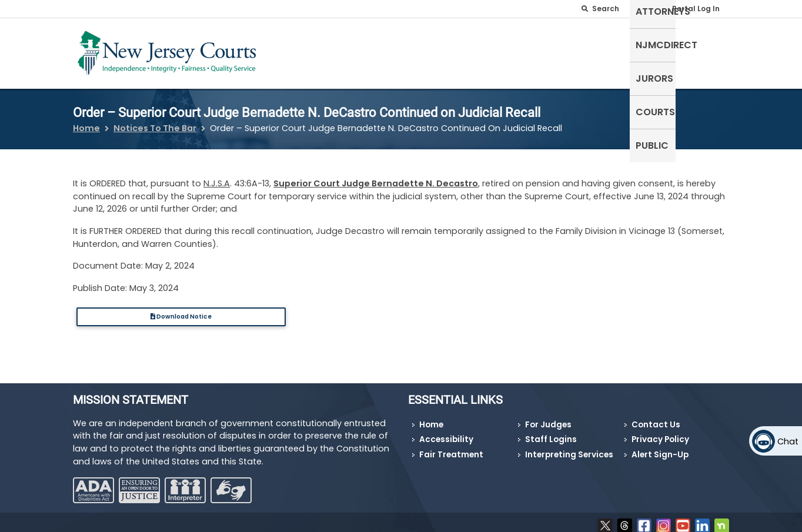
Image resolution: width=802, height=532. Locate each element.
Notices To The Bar (155, 121)
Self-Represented (394, 51)
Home (86, 121)
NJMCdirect (547, 51)
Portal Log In (696, 9)
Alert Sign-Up (660, 448)
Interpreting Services (569, 448)
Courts (659, 51)
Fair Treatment (451, 448)
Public (707, 51)
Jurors (609, 51)
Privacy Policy (660, 432)
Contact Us (656, 418)
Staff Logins (551, 432)
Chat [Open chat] (788, 441)
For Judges (548, 418)
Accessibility (446, 432)
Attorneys (477, 51)
